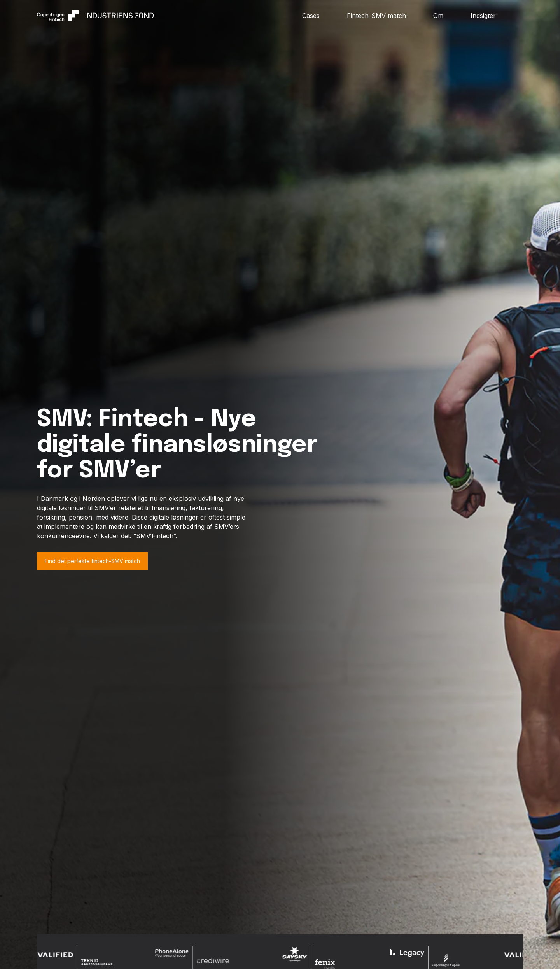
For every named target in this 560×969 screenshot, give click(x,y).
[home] (170, 15)
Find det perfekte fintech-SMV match (92, 561)
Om (438, 16)
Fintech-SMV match (376, 16)
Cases (311, 16)
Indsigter (483, 16)
